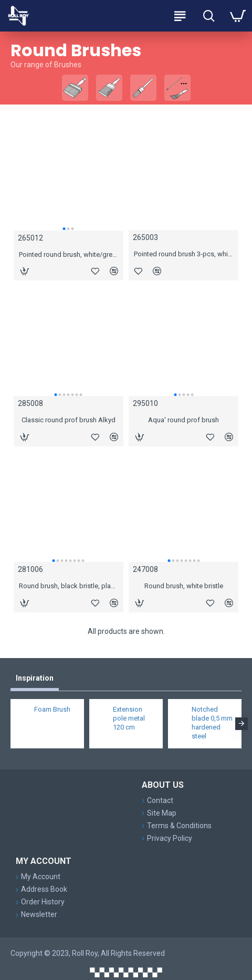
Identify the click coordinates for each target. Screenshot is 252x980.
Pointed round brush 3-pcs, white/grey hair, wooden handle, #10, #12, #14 (183, 254)
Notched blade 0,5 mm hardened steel (212, 723)
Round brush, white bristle (184, 586)
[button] (64, 229)
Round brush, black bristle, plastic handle (69, 586)
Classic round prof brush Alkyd (69, 420)
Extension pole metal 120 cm (129, 718)
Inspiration (35, 678)
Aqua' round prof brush (183, 420)
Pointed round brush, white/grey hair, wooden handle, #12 (69, 254)
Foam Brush (52, 709)
